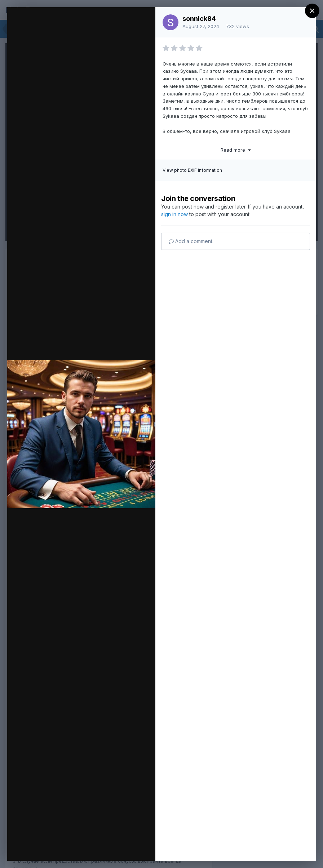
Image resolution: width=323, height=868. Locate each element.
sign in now (174, 214)
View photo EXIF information (192, 170)
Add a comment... (192, 241)
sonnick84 (199, 19)
